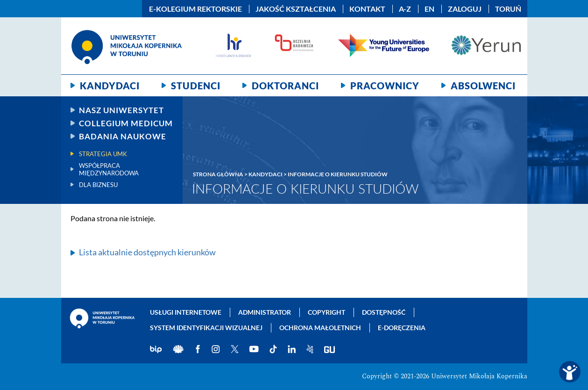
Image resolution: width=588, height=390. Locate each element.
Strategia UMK (103, 154)
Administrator (265, 312)
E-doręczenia (402, 328)
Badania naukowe (123, 136)
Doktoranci (285, 86)
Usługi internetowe (186, 312)
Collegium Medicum (126, 123)
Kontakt (367, 9)
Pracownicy (385, 86)
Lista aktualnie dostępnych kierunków (147, 252)
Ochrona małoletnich (320, 328)
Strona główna (218, 174)
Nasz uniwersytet (121, 110)
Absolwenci (483, 86)
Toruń (508, 9)
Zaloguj (465, 9)
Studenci (196, 86)
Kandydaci (110, 86)
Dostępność (384, 312)
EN (429, 9)
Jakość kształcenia (296, 9)
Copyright (326, 312)
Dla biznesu (98, 185)
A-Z (405, 9)
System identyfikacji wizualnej (206, 328)
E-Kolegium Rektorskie (195, 9)
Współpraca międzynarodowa (109, 169)
